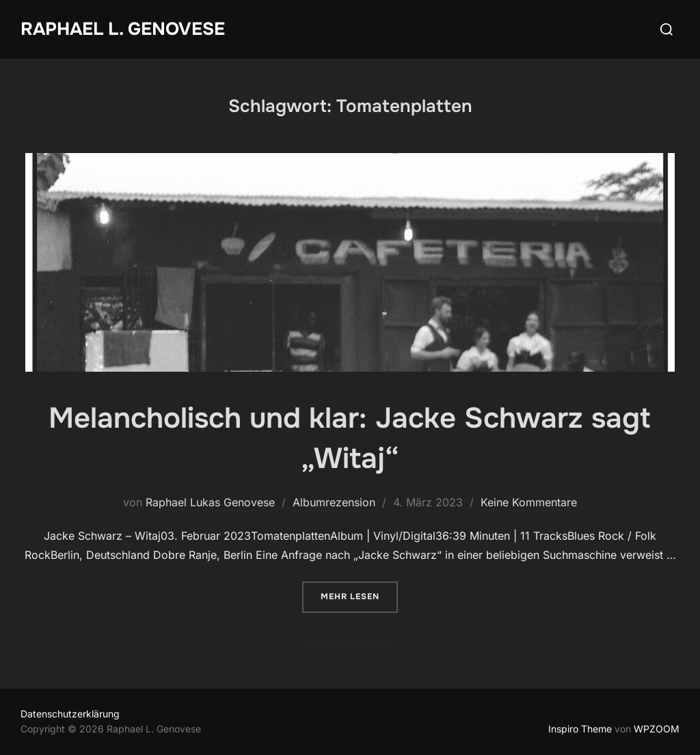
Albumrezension (334, 502)
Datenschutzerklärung (70, 714)
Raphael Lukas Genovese (210, 502)
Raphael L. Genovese (123, 29)
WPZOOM (657, 729)
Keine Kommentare (529, 502)
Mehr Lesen (359, 595)
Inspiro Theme (580, 729)
